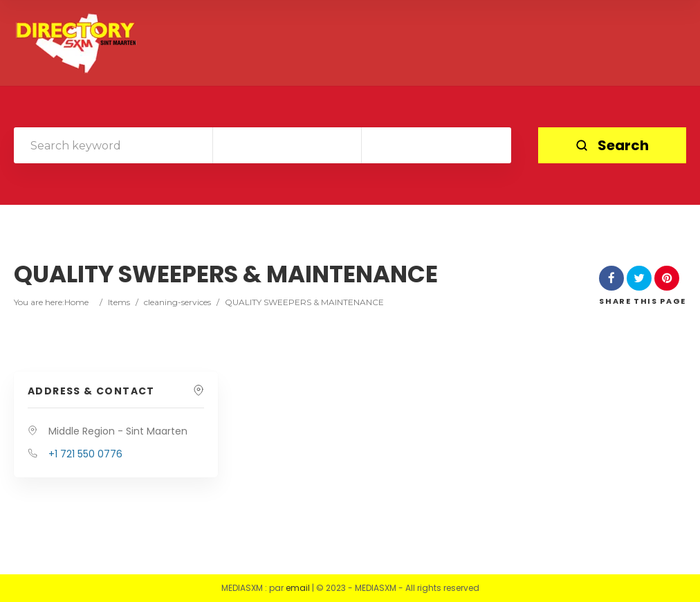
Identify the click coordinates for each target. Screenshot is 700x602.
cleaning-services (177, 302)
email (298, 588)
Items (119, 302)
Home (76, 302)
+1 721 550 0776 (85, 454)
